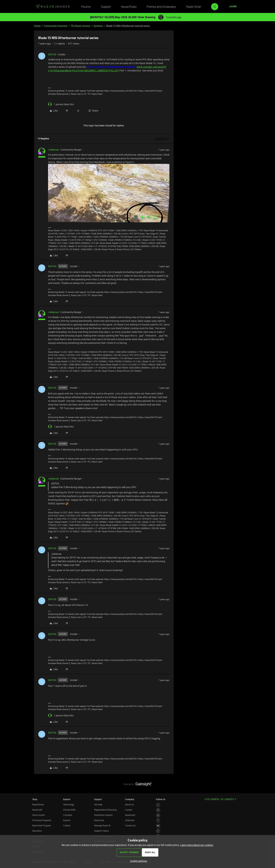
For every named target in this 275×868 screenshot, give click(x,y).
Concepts (68, 815)
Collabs (67, 825)
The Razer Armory (80, 26)
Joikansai (53, 150)
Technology (69, 804)
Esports (67, 820)
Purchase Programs (42, 820)
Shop (35, 799)
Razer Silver (194, 7)
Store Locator (39, 815)
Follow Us (161, 799)
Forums (86, 7)
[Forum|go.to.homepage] (52, 7)
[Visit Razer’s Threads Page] (158, 815)
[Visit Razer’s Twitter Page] (158, 820)
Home (37, 26)
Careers (129, 810)
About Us (129, 804)
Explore (67, 799)
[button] (233, 7)
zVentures (130, 820)
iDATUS (52, 54)
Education (37, 831)
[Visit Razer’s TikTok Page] (158, 831)
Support (106, 7)
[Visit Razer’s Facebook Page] (158, 805)
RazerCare (99, 820)
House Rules (129, 7)
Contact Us (130, 825)
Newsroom (130, 815)
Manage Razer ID (102, 825)
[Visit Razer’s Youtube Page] (158, 826)
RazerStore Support (103, 815)
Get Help (98, 804)
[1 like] (61, 104)
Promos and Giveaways (161, 7)
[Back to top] (268, 781)
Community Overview (56, 26)
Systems (98, 26)
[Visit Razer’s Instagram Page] (158, 810)
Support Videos (101, 831)
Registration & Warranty (105, 810)
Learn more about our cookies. (197, 845)
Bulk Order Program (42, 825)
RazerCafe (37, 810)
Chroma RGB (69, 810)
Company (130, 799)
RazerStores (38, 804)
